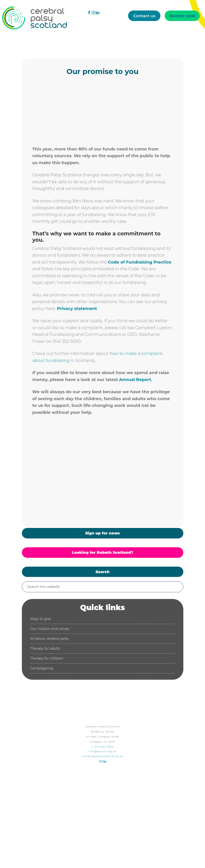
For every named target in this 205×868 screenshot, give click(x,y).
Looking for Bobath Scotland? (103, 553)
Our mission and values (50, 629)
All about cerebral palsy (50, 639)
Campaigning (42, 668)
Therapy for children (47, 658)
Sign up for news (102, 533)
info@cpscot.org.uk (103, 751)
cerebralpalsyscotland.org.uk (102, 756)
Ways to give (41, 619)
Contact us (144, 16)
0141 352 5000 (104, 747)
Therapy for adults (45, 648)
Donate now (182, 16)
